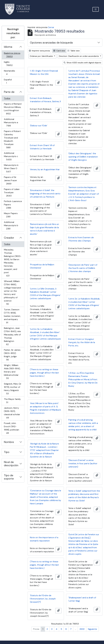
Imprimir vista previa (39, 51)
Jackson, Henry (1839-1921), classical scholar (12, 413)
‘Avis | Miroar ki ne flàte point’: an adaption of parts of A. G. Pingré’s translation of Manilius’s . (45, 408)
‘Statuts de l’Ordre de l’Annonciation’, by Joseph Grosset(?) (43, 599)
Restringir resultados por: (13, 33)
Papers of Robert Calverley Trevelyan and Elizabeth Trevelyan (12, 139)
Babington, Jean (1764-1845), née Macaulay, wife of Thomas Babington (12, 336)
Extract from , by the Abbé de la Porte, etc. (82, 342)
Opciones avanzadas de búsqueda (51, 43)
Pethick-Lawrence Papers (13, 205)
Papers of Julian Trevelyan (13, 192)
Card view (59, 51)
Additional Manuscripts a (12, 122)
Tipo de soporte (9, 477)
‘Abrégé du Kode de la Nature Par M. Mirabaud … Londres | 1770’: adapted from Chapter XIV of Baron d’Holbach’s (44, 450)
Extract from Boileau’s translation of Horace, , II (45, 100)
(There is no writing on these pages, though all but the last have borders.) (44, 373)
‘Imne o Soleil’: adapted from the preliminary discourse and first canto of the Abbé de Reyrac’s (84, 496)
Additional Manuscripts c (13, 156)
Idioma (8, 47)
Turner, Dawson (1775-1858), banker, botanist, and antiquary (12, 316)
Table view (74, 51)
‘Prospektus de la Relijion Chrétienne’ (42, 266)
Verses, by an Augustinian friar (45, 169)
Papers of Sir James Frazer (13, 180)
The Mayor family (12, 401)
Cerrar (51, 27)
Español (10, 81)
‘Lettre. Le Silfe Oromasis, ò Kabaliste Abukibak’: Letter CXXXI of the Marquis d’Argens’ (45, 294)
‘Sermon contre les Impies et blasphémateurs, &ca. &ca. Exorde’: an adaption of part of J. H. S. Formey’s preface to (84, 194)
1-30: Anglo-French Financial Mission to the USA (44, 72)
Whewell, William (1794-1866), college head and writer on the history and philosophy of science (12, 293)
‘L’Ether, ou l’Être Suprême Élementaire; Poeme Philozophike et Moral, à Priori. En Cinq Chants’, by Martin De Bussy (83, 379)
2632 (82, 629)
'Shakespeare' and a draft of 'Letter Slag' (82, 599)
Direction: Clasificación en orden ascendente (79, 56)
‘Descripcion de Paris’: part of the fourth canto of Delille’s (83, 268)
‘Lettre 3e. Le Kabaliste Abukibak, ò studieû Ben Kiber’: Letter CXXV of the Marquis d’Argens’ (45, 334)
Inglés (13, 64)
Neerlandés (11, 72)
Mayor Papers (12, 215)
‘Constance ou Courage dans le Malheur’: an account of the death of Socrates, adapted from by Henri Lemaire (45, 497)
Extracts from (81, 239)
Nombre (9, 442)
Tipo (7, 452)
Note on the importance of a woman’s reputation (44, 539)
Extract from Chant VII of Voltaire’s (42, 147)
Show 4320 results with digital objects (82, 63)
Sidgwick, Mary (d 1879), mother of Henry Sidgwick (12, 389)
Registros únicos (13, 55)
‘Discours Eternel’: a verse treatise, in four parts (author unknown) (83, 463)
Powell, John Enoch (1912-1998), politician (11, 428)
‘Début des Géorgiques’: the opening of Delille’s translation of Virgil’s (83, 157)
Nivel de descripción (11, 464)
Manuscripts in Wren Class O (12, 168)
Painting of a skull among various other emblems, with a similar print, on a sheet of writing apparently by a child (83, 425)
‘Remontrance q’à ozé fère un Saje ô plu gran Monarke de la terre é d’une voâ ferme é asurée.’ (44, 229)
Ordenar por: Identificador (42, 56)
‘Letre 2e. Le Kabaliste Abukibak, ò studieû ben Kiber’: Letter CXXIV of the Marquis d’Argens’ (84, 304)
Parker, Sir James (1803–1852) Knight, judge (12, 355)
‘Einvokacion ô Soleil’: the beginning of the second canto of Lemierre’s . (45, 194)
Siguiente (92, 629)
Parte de (9, 92)
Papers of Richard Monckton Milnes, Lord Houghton (13, 109)
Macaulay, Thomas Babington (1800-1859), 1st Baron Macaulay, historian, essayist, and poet (13, 263)
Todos (7, 98)
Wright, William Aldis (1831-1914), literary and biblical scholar (12, 372)
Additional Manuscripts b (12, 225)
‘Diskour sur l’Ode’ (39, 126)
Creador (9, 238)
